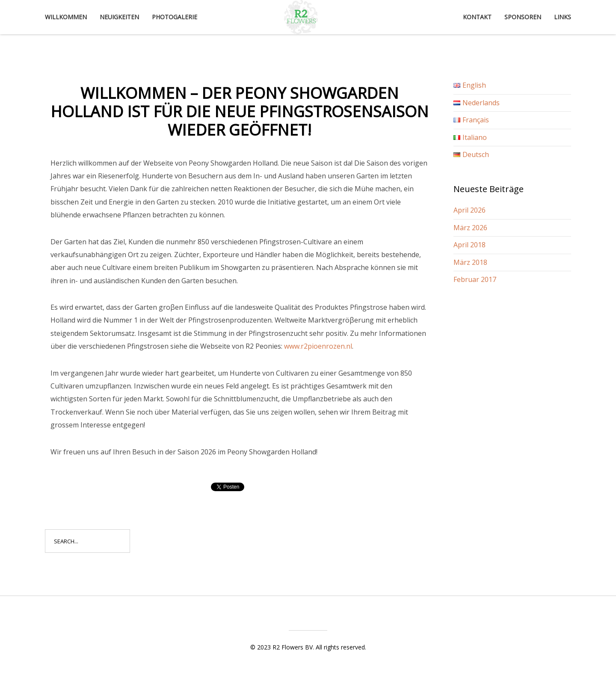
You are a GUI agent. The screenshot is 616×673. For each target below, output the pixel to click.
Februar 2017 (475, 279)
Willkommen (66, 17)
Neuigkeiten (119, 17)
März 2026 (470, 228)
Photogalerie (175, 17)
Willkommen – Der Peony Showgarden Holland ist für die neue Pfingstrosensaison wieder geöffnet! (240, 111)
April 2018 (469, 245)
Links (563, 17)
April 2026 (469, 210)
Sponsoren (523, 17)
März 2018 (470, 262)
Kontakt (477, 17)
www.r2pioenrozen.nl (318, 346)
